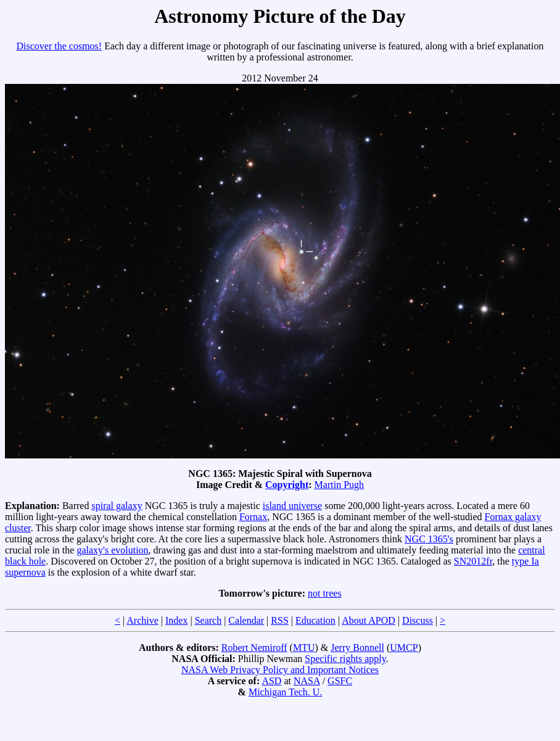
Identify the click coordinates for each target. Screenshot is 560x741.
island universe (292, 506)
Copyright (287, 485)
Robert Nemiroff (254, 648)
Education (315, 620)
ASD (271, 681)
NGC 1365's (429, 539)
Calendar (246, 620)
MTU (304, 648)
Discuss (418, 620)
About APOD (369, 620)
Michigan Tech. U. (285, 692)
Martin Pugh (339, 485)
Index (176, 620)
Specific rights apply (345, 659)
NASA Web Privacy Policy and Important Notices (280, 670)
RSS (279, 620)
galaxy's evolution (112, 550)
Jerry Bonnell (357, 648)
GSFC (340, 681)
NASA (307, 681)
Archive (142, 620)
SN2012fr (473, 561)
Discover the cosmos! (60, 46)
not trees (325, 593)
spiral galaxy (117, 506)
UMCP (404, 648)
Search (208, 620)
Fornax (253, 517)
